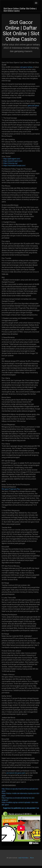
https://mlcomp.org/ (10, 163)
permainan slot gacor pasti (16, 773)
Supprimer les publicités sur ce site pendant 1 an (21, 808)
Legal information (23, 858)
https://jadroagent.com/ (12, 159)
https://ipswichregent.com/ (13, 161)
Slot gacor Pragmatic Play (11, 489)
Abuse (32, 858)
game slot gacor (33, 106)
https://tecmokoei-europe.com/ (14, 166)
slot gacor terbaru (27, 67)
